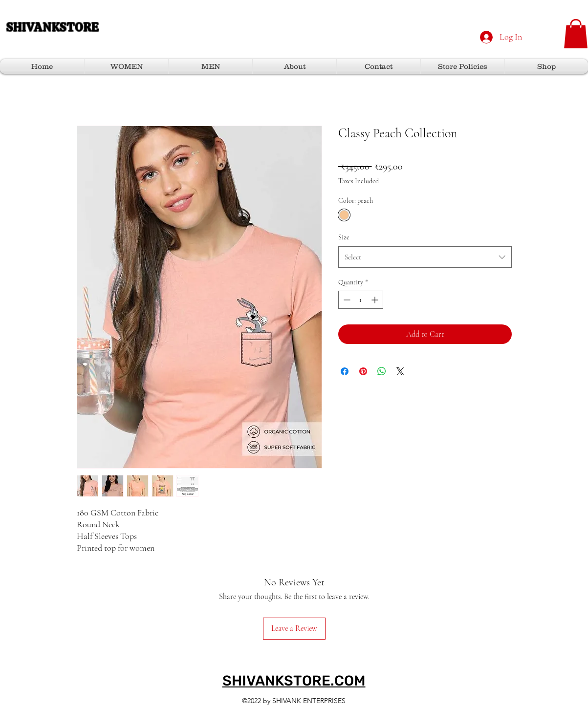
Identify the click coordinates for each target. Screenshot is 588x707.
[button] (576, 34)
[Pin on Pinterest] (363, 371)
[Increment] (376, 300)
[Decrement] (346, 300)
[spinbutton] (361, 300)
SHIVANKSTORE (53, 27)
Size (344, 237)
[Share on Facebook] (345, 371)
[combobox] (425, 257)
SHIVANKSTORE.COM (294, 681)
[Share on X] (400, 371)
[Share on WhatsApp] (382, 371)
